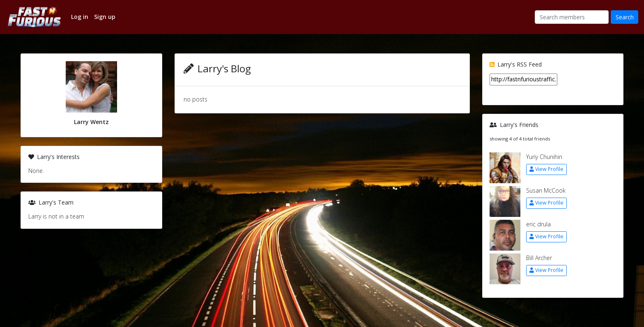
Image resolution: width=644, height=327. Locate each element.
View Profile (546, 169)
